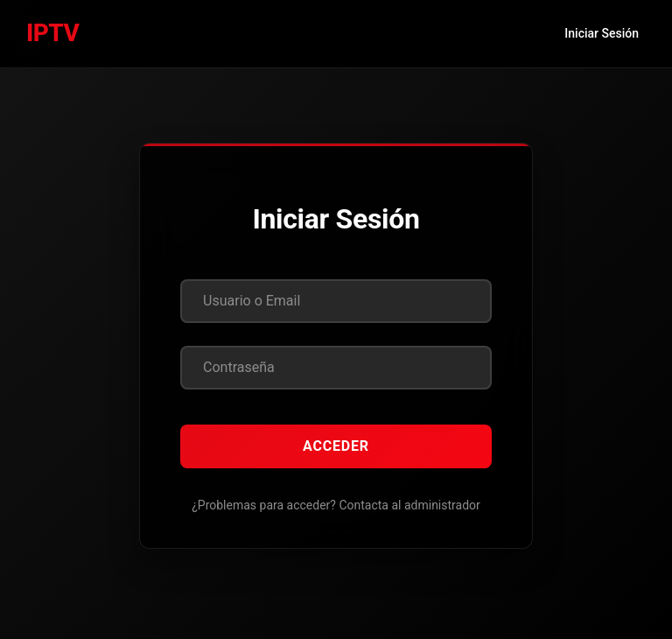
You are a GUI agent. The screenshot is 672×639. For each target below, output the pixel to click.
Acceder (336, 446)
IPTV (52, 33)
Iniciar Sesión (602, 33)
